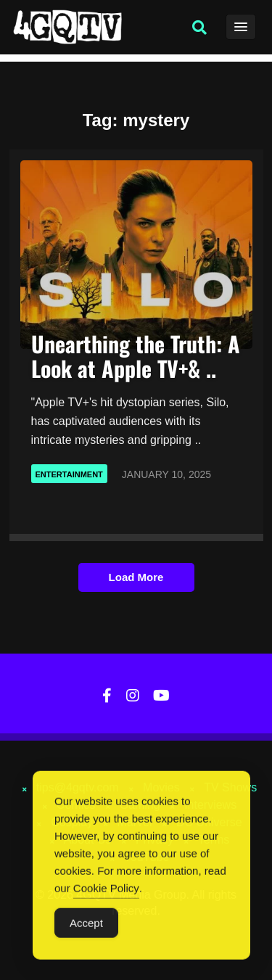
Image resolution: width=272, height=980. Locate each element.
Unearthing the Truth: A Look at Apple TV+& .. (136, 356)
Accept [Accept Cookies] (86, 924)
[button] (199, 28)
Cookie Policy (106, 889)
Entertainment (69, 474)
